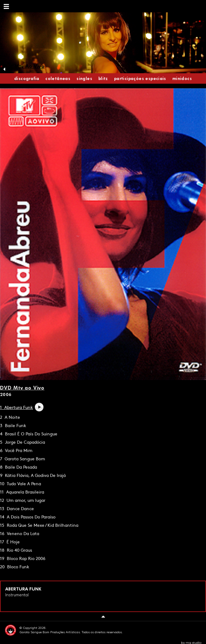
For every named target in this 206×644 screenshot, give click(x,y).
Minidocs (182, 78)
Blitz (103, 78)
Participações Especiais (140, 78)
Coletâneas (58, 78)
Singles (84, 78)
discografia (27, 78)
